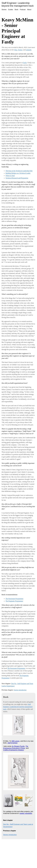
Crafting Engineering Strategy (14, 750)
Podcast (23, 10)
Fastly (25, 63)
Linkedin (29, 50)
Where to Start (10, 176)
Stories (4, 10)
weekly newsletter (26, 813)
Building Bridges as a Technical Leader (18, 173)
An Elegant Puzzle (18, 746)
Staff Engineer (12, 743)
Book (16, 10)
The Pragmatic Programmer (14, 601)
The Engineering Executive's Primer (16, 747)
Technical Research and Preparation (17, 178)
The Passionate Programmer (14, 599)
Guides (11, 10)
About (29, 10)
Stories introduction (20, 690)
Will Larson (16, 741)
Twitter (20, 50)
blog (16, 50)
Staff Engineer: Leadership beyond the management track (18, 4)
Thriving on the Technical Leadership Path (19, 171)
